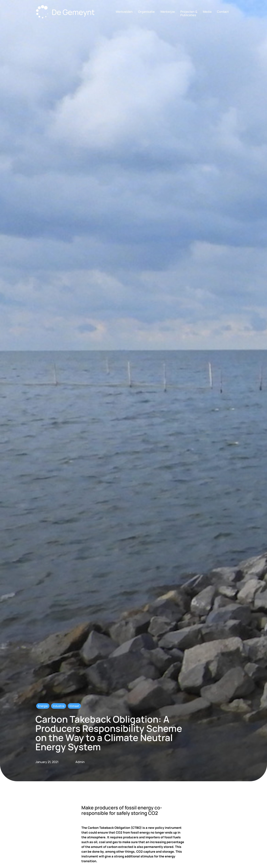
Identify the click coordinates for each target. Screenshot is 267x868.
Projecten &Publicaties (189, 13)
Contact (223, 12)
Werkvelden (124, 12)
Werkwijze (168, 12)
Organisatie (146, 12)
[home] (66, 12)
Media (207, 12)
